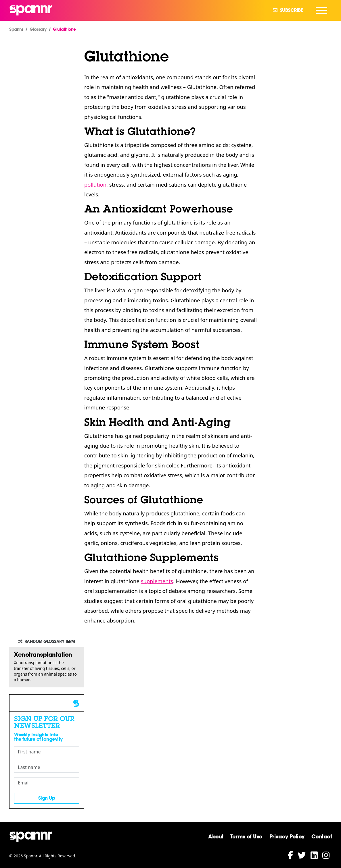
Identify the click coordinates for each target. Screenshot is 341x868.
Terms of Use (246, 836)
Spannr (16, 29)
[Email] (47, 783)
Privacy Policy (287, 836)
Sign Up (47, 798)
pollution (95, 184)
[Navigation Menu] (321, 10)
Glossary (38, 29)
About (216, 836)
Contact (322, 836)
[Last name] (47, 767)
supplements (157, 581)
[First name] (47, 752)
